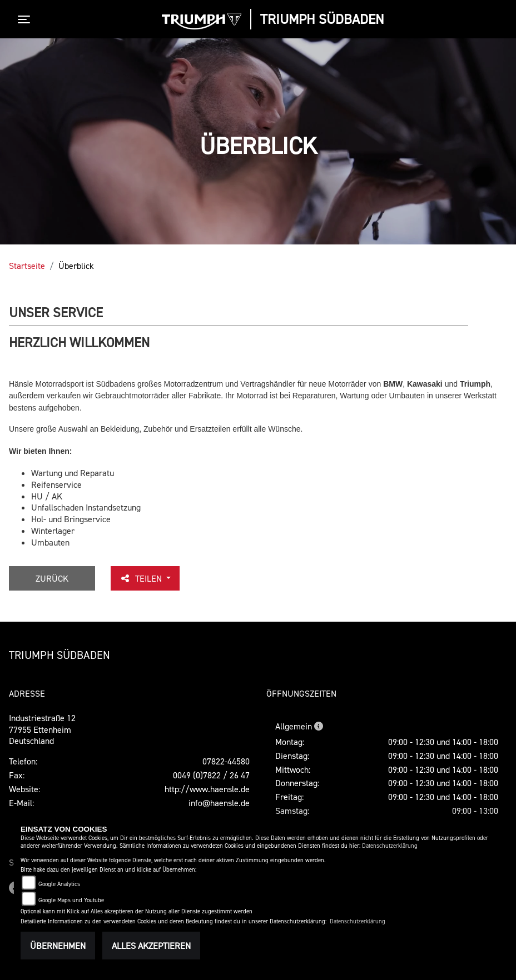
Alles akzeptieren (151, 946)
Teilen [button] (142, 578)
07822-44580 (226, 761)
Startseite (27, 266)
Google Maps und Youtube (71, 900)
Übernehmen (58, 946)
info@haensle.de (219, 803)
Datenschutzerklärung (390, 846)
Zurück (52, 578)
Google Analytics (59, 884)
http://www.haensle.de (207, 789)
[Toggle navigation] (26, 19)
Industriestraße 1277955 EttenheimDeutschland (42, 729)
